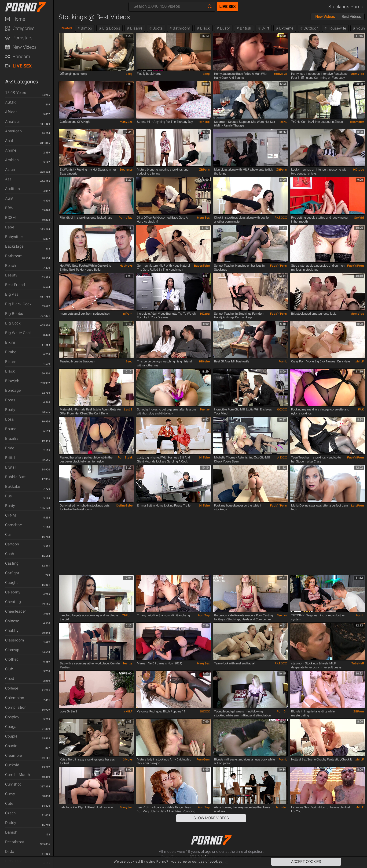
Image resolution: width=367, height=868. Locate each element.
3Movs (128, 760)
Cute (9, 803)
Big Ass (12, 294)
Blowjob (12, 381)
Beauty (11, 275)
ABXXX (282, 458)
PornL (283, 122)
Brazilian (13, 438)
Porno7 (29, 7)
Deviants (126, 170)
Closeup (12, 650)
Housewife (336, 28)
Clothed (12, 659)
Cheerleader (16, 611)
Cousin (11, 746)
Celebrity (13, 592)
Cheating (13, 602)
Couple (11, 736)
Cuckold (12, 765)
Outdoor (310, 28)
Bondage (13, 390)
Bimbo (11, 352)
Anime (11, 150)
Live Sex (22, 66)
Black (10, 371)
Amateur (13, 121)
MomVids (357, 74)
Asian (10, 170)
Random (21, 56)
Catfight (12, 573)
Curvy (10, 794)
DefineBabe (125, 506)
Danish (11, 832)
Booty (10, 410)
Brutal (10, 467)
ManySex (126, 122)
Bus (9, 496)
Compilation (16, 707)
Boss (9, 419)
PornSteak (125, 458)
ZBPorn (204, 170)
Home (19, 19)
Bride (10, 448)
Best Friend (15, 285)
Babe (10, 227)
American (13, 131)
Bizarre (11, 362)
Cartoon (12, 544)
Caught (11, 583)
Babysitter (14, 237)
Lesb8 (128, 410)
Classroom (15, 640)
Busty (10, 506)
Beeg (129, 74)
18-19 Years (16, 93)
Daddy (11, 823)
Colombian (15, 698)
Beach (11, 266)
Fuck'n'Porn (279, 266)
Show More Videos (211, 818)
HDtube (359, 170)
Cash (10, 554)
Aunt (9, 198)
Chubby (12, 631)
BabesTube (202, 266)
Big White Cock (18, 333)
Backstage (14, 246)
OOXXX (282, 410)
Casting (12, 563)
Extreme (286, 28)
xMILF (360, 361)
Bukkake (13, 486)
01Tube (204, 458)
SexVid (359, 218)
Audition (13, 189)
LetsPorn (358, 506)
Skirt (265, 28)
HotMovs (281, 74)
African (11, 112)
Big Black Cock (18, 304)
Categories (24, 28)
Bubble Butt (15, 477)
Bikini (10, 342)
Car (8, 535)
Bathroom (14, 256)
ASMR (10, 102)
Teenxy (205, 410)
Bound (11, 429)
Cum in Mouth (18, 775)
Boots (10, 400)
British (11, 458)
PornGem (203, 760)
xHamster (357, 122)
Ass (8, 179)
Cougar (11, 727)
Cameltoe (13, 525)
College (12, 688)
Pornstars (23, 38)
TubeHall (358, 663)
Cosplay (12, 717)
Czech (11, 813)
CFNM (11, 515)
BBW (9, 208)
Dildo (10, 851)
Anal (9, 141)
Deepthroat (15, 842)
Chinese (12, 621)
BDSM (10, 218)
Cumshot (13, 784)
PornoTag (126, 218)
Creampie (13, 755)
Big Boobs (14, 314)
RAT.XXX (281, 218)
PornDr (282, 712)
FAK (361, 410)
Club (9, 669)
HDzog (205, 314)
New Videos (25, 47)
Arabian (12, 160)
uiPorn (128, 314)
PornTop (204, 122)
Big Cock (13, 323)
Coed (10, 679)
